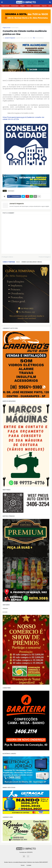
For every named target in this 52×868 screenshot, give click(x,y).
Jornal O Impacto (17, 204)
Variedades (36, 6)
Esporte (44, 6)
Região (23, 6)
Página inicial (6, 28)
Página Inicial (5, 6)
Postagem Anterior (8, 257)
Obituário (5, 608)
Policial (29, 6)
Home (23, 865)
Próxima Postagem (44, 257)
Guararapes (15, 6)
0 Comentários (39, 38)
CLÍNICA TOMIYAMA (9, 262)
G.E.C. (18, 262)
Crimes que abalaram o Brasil (32, 262)
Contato (29, 865)
